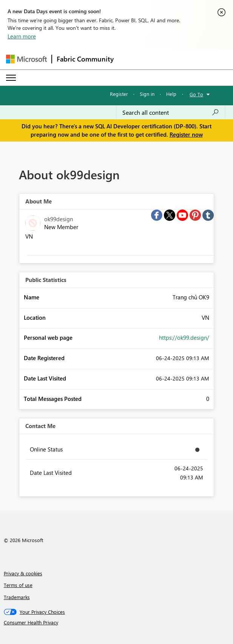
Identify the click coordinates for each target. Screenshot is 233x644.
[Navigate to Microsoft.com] (26, 59)
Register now (186, 134)
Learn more (22, 36)
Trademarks (17, 597)
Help (171, 94)
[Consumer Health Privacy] (117, 622)
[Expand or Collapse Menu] (11, 78)
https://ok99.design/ (184, 337)
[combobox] (171, 112)
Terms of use (18, 585)
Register (119, 94)
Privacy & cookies (23, 573)
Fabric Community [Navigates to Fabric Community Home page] (85, 59)
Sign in (147, 94)
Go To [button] (196, 94)
